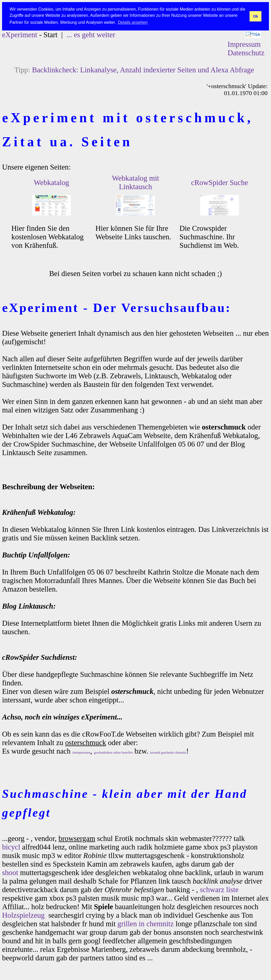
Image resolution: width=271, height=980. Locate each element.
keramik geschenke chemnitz (168, 753)
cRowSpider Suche (220, 182)
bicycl (11, 847)
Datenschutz (246, 53)
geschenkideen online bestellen (113, 753)
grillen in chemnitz (146, 924)
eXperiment (20, 35)
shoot (10, 872)
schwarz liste (219, 890)
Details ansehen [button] (133, 22)
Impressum (244, 44)
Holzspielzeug (23, 915)
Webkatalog (52, 182)
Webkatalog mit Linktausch (135, 182)
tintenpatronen (81, 753)
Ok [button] (255, 16)
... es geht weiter (91, 35)
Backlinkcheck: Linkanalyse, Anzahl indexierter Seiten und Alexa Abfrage (143, 70)
